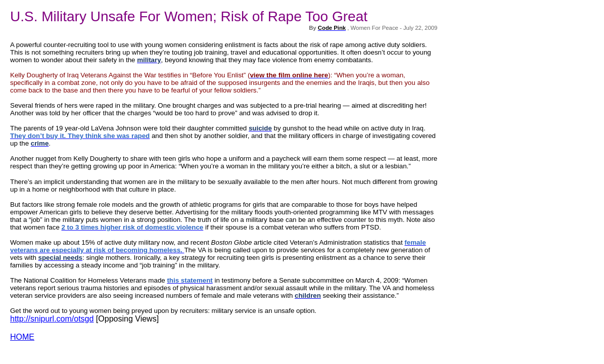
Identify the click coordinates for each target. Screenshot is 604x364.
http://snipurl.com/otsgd (52, 319)
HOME (22, 337)
